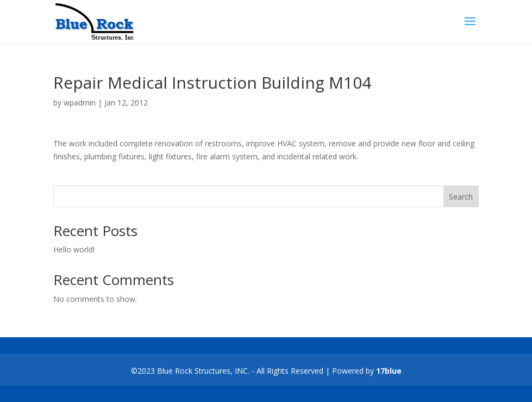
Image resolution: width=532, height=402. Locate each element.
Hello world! (74, 249)
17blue (389, 371)
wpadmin (80, 103)
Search (461, 197)
